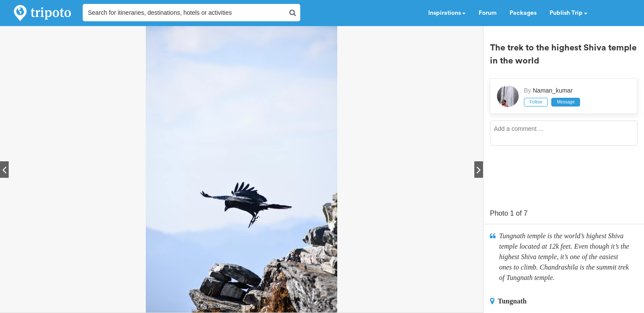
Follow (536, 102)
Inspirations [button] (447, 13)
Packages (523, 13)
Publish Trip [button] (569, 13)
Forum (488, 13)
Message (566, 102)
